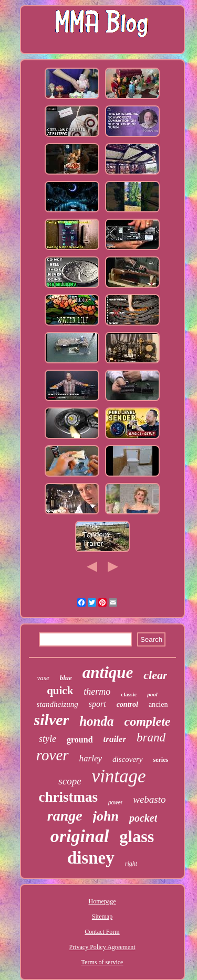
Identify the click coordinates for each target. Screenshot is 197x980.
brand (151, 737)
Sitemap (102, 917)
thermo (97, 692)
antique (108, 672)
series (161, 760)
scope (70, 781)
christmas (68, 797)
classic (129, 694)
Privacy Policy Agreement (102, 947)
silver (52, 720)
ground (80, 740)
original (80, 836)
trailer (115, 739)
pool (152, 694)
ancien (158, 704)
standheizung (58, 704)
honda (96, 721)
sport (97, 704)
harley (91, 758)
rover (53, 755)
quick (60, 691)
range (65, 816)
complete (148, 721)
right (131, 864)
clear (155, 675)
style (48, 739)
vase (43, 678)
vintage (119, 776)
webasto (149, 799)
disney (91, 858)
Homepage (102, 901)
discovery (127, 759)
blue (66, 678)
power (115, 803)
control (127, 704)
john (106, 816)
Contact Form (102, 932)
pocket (143, 818)
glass (137, 836)
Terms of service (102, 962)
